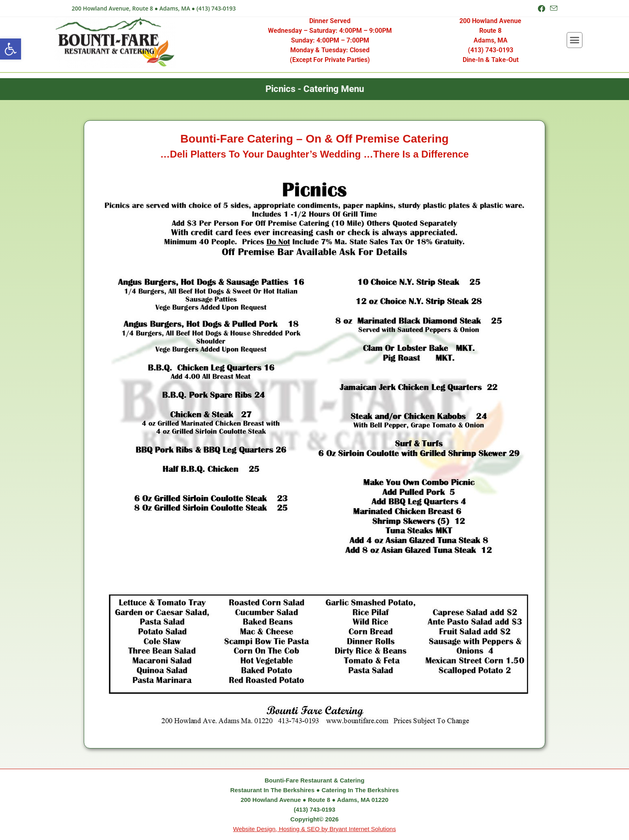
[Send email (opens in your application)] (552, 9)
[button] (11, 49)
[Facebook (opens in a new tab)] (542, 9)
